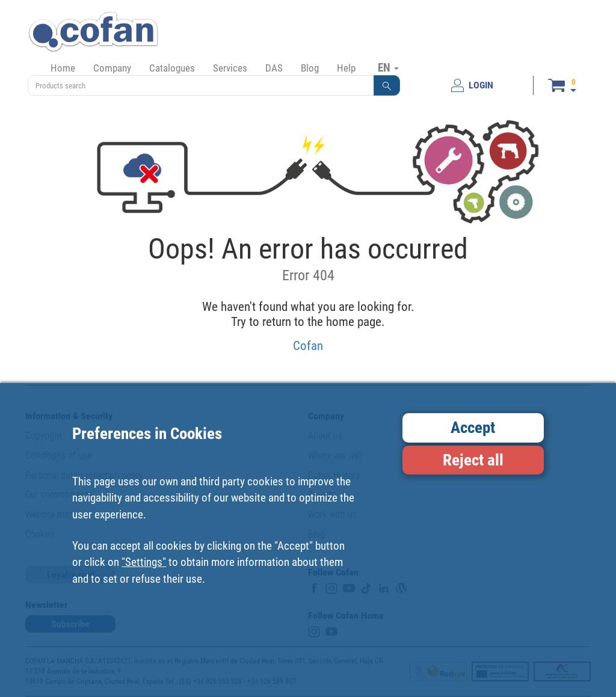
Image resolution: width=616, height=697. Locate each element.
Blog (310, 68)
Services (230, 68)
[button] (387, 85)
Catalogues (172, 68)
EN (388, 67)
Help (346, 68)
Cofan (308, 345)
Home (63, 68)
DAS (274, 68)
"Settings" (144, 562)
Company (112, 68)
